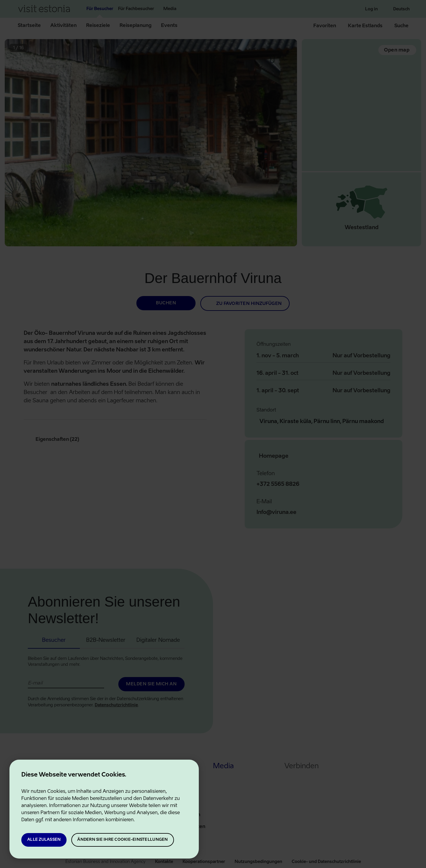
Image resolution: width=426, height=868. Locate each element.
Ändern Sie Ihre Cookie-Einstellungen (122, 840)
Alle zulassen (44, 840)
